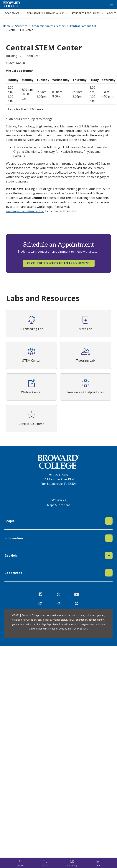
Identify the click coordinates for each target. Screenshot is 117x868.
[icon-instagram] (58, 603)
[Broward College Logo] (12, 4)
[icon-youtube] (76, 594)
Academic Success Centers (49, 26)
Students (21, 26)
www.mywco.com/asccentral (25, 211)
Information (58, 538)
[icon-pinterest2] (76, 603)
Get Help (58, 555)
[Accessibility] (72, 863)
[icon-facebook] (41, 594)
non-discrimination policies (53, 629)
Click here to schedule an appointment (59, 263)
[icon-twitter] (58, 594)
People (58, 521)
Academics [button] (12, 13)
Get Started (58, 573)
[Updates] (20, 863)
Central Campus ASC (83, 26)
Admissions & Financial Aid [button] (45, 13)
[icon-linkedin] (41, 603)
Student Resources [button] (86, 13)
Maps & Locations (59, 505)
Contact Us (59, 500)
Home (7, 26)
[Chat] (98, 863)
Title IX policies (80, 629)
